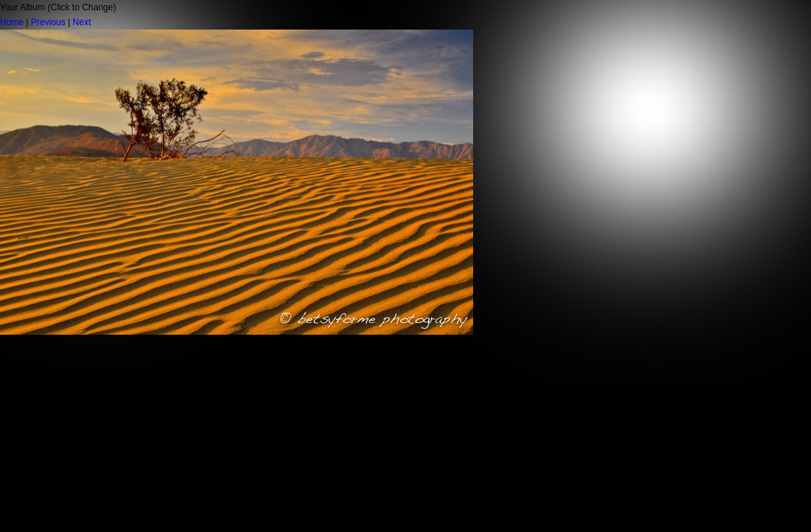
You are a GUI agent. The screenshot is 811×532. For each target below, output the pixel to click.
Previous (48, 22)
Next (82, 22)
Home (12, 22)
